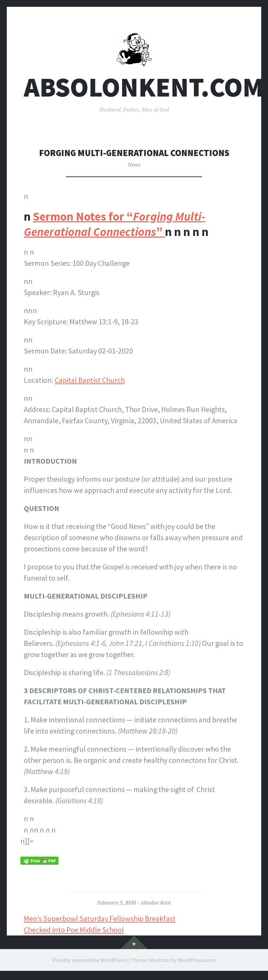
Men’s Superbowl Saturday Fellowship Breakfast (100, 921)
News (134, 167)
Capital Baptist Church (90, 382)
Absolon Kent (155, 905)
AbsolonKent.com (144, 90)
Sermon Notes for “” (114, 227)
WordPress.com (197, 962)
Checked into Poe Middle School (74, 932)
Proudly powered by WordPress (89, 962)
